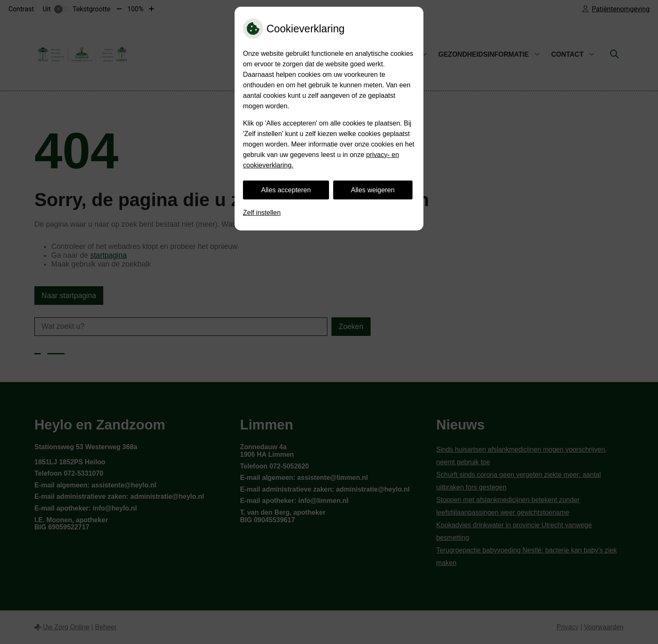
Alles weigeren (373, 190)
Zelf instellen (262, 213)
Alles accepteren (286, 190)
